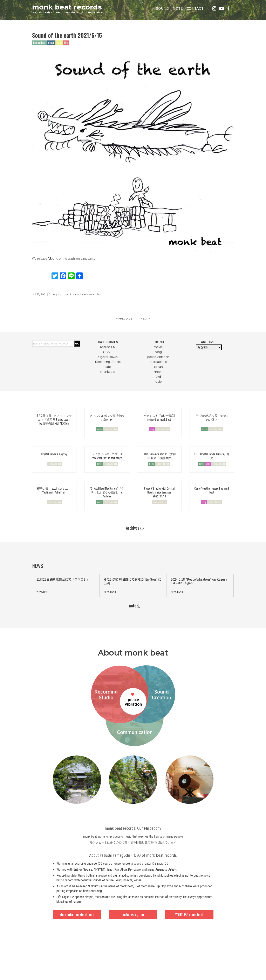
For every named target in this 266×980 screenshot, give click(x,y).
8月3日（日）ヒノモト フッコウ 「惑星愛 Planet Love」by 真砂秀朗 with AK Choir (54, 419)
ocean (85, 294)
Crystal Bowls (108, 357)
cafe (108, 367)
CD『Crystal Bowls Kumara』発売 (212, 456)
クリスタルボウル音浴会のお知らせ (107, 417)
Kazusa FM (108, 347)
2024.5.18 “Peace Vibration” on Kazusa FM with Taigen (199, 581)
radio (158, 382)
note (133, 605)
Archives (133, 528)
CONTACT (195, 9)
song (158, 352)
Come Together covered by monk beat (212, 490)
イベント (108, 352)
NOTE (178, 9)
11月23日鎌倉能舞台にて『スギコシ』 (63, 579)
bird (100, 294)
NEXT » (145, 318)
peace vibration (158, 357)
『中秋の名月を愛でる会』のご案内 (212, 417)
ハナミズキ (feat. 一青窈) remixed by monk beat (159, 417)
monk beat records (67, 7)
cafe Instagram (133, 915)
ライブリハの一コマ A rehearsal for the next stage (107, 456)
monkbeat (108, 372)
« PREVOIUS (124, 318)
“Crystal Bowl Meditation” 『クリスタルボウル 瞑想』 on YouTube (107, 492)
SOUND (162, 9)
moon (93, 294)
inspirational (73, 294)
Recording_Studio (108, 362)
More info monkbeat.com (77, 915)
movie (158, 347)
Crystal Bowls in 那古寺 (54, 454)
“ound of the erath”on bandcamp (71, 258)
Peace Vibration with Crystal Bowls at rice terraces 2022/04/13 (159, 492)
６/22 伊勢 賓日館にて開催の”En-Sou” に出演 (132, 581)
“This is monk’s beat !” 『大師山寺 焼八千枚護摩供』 (159, 456)
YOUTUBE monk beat (189, 915)
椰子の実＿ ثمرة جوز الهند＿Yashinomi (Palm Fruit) (54, 490)
